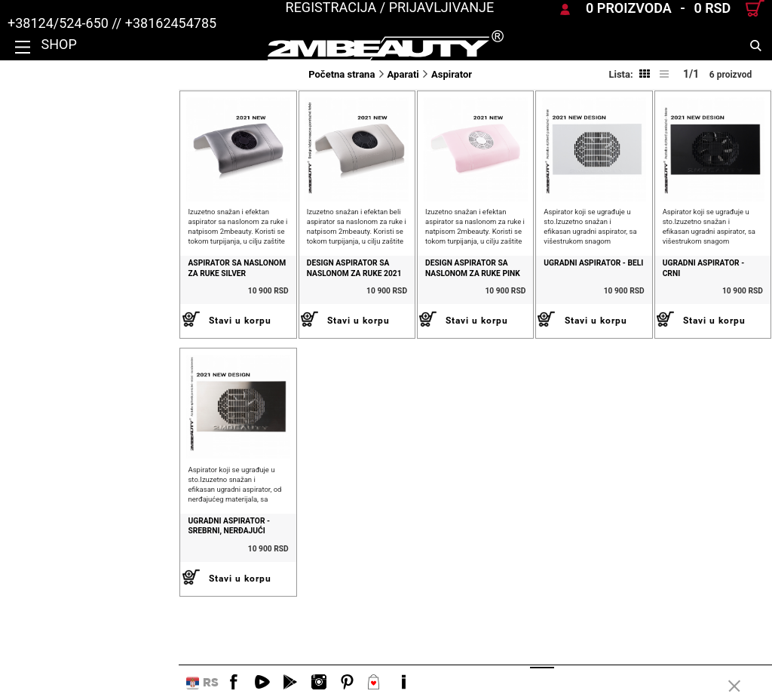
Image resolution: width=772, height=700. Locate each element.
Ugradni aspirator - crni (677, 299)
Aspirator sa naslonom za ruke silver (74, 304)
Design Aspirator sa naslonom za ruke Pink (381, 304)
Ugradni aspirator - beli (522, 299)
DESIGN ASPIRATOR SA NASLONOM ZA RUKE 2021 (227, 304)
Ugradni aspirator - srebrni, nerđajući (68, 597)
